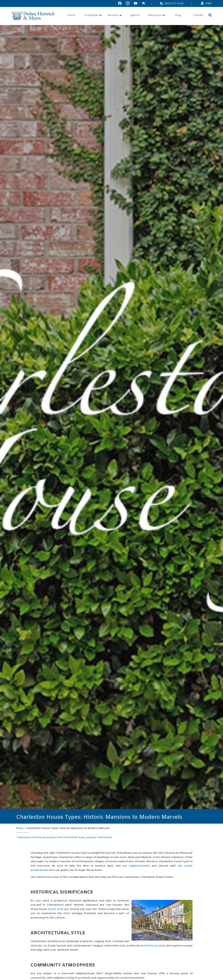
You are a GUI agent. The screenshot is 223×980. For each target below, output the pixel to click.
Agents (135, 15)
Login (209, 3)
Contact (198, 15)
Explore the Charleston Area (66, 838)
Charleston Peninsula (31, 838)
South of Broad (58, 909)
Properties (93, 15)
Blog (178, 15)
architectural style (153, 946)
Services (115, 15)
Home (71, 15)
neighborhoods (139, 866)
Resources (157, 15)
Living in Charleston (99, 838)
